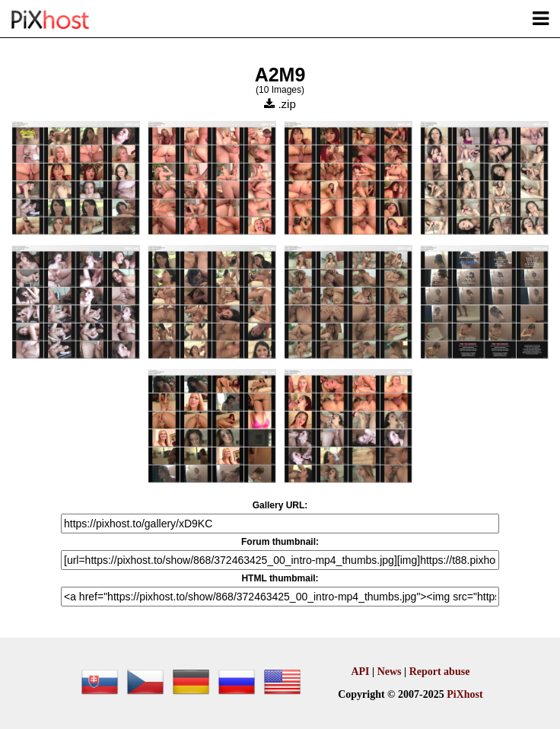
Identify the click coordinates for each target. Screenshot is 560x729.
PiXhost (465, 694)
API (360, 672)
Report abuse (440, 672)
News (390, 672)
